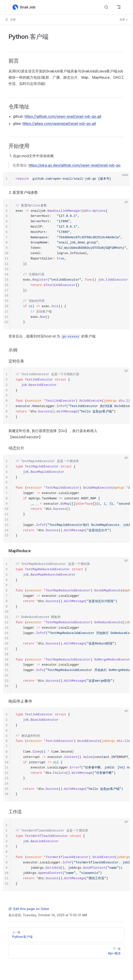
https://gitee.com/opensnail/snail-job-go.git (59, 124)
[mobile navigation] (119, 7)
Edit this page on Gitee (29, 909)
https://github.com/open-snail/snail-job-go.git (63, 116)
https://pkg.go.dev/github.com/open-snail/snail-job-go (75, 165)
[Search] (106, 7)
